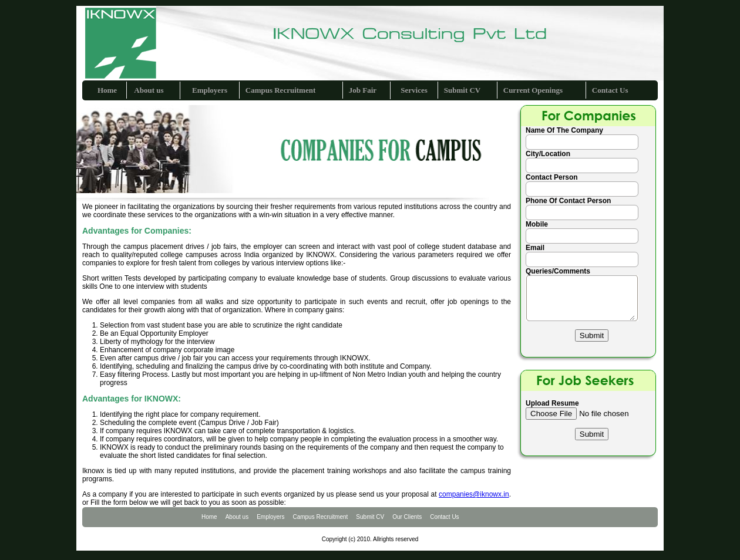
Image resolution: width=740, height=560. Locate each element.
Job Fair (363, 90)
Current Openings (533, 90)
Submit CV (462, 90)
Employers (210, 90)
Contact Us (610, 90)
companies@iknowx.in (474, 494)
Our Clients (407, 517)
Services (414, 90)
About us (148, 90)
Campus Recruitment (281, 90)
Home (107, 90)
